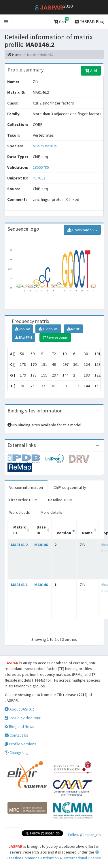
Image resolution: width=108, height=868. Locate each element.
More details (51, 512)
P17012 (39, 178)
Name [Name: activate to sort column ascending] (87, 533)
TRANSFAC (48, 329)
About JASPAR (19, 709)
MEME (73, 329)
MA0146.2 (19, 545)
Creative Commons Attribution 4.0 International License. (54, 855)
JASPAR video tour (23, 718)
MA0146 (41, 545)
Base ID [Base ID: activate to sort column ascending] (41, 530)
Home (14, 55)
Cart (61, 21)
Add (91, 71)
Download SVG (82, 230)
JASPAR (22, 329)
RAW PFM (23, 337)
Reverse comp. (55, 337)
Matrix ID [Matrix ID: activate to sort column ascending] (19, 530)
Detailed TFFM (60, 500)
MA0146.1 (19, 585)
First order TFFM (23, 500)
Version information (26, 487)
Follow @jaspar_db (84, 835)
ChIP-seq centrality (70, 487)
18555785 (41, 167)
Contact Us (16, 735)
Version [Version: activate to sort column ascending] (64, 533)
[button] (6, 22)
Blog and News (19, 726)
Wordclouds (20, 512)
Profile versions (20, 744)
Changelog (16, 753)
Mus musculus (45, 146)
